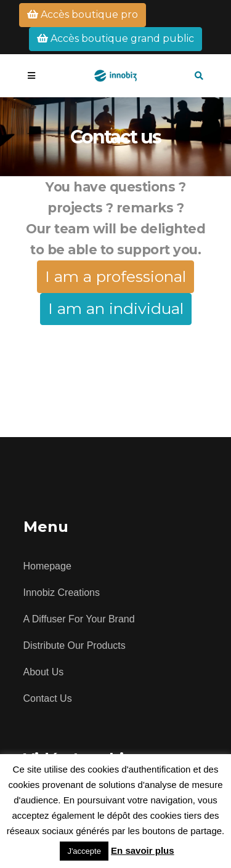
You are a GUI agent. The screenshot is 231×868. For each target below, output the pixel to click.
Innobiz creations (62, 593)
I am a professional (115, 276)
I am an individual (116, 308)
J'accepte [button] (84, 851)
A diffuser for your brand (79, 619)
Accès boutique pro (83, 14)
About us (44, 672)
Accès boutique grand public (115, 38)
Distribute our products (75, 645)
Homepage (47, 566)
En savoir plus (143, 850)
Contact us (48, 698)
